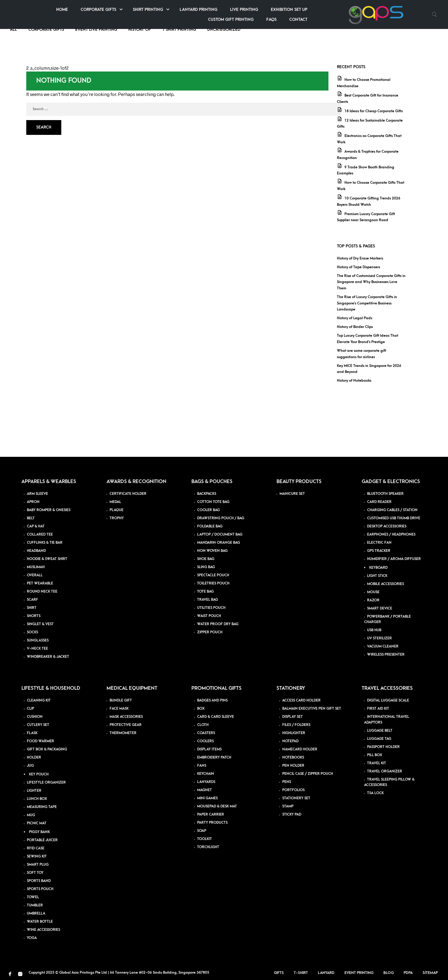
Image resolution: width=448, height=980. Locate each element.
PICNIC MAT (37, 823)
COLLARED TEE (40, 535)
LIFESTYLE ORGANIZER (46, 783)
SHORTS (34, 616)
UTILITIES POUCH (211, 608)
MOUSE (373, 592)
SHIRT (32, 608)
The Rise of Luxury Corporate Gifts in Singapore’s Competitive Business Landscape (367, 303)
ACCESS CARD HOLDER (301, 700)
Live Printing (348, 10)
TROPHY (117, 518)
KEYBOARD (378, 568)
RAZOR (373, 600)
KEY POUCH (39, 774)
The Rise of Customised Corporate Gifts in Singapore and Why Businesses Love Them (371, 282)
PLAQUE (117, 510)
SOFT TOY (35, 873)
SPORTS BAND (39, 881)
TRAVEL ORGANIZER (385, 771)
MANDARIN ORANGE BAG (219, 543)
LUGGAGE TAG (379, 739)
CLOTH (203, 725)
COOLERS (205, 741)
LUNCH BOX (37, 799)
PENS (287, 782)
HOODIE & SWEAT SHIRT (47, 559)
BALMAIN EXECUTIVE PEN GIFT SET (312, 709)
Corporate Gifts (202, 10)
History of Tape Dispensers (358, 267)
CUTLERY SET (38, 725)
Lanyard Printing (302, 10)
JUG (30, 766)
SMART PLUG (38, 865)
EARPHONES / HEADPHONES (391, 535)
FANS (202, 766)
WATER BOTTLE (40, 922)
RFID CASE (36, 848)
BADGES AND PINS (212, 700)
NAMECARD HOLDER (300, 749)
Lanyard (329, 973)
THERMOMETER (123, 733)
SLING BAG (206, 567)
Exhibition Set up (393, 10)
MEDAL (115, 502)
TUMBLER (35, 905)
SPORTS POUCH (40, 889)
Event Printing (362, 973)
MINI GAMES (207, 798)
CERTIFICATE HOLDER (128, 494)
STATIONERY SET (296, 798)
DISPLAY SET (293, 717)
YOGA (32, 938)
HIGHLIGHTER (294, 733)
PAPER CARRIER (211, 815)
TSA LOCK (375, 793)
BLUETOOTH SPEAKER (385, 494)
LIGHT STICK (377, 576)
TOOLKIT (205, 839)
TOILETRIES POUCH (213, 583)
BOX (201, 709)
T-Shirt (304, 973)
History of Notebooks (354, 381)
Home (166, 10)
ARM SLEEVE (37, 494)
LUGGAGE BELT (380, 731)
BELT (31, 518)
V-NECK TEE (37, 649)
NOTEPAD (290, 741)
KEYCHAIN (206, 774)
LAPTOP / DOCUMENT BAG (220, 535)
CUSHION (35, 717)
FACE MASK (119, 709)
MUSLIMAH (36, 567)
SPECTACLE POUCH (213, 575)
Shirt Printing (251, 10)
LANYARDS (206, 782)
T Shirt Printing (179, 29)
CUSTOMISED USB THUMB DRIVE (394, 518)
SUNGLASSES (38, 640)
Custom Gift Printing (334, 19)
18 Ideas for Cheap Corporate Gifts (374, 111)
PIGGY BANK (39, 832)
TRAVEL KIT (377, 763)
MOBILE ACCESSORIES (386, 584)
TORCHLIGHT (208, 847)
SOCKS (32, 632)
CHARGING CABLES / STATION (392, 510)
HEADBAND (36, 551)
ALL (14, 29)
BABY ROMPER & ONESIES (49, 510)
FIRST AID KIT (378, 709)
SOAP (202, 831)
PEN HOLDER (293, 766)
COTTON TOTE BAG (213, 502)
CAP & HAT (36, 526)
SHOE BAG (206, 559)
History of (140, 29)
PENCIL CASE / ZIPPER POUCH (308, 774)
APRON (33, 502)
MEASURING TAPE (42, 807)
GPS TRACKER (379, 551)
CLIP (30, 709)
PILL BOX (375, 755)
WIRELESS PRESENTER (386, 655)
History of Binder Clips (355, 327)
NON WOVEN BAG (212, 551)
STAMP (288, 806)
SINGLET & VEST (40, 624)
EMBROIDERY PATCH (214, 757)
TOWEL (33, 897)
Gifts (282, 973)
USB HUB (374, 630)
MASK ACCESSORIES (126, 717)
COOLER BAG (208, 510)
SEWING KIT (37, 856)
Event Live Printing (96, 29)
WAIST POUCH (209, 616)
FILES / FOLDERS (296, 725)
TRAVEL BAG (208, 600)
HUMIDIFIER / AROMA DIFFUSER (394, 559)
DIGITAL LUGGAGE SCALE (388, 700)
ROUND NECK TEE (42, 592)
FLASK (32, 733)
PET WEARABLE (40, 583)
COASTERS (206, 733)
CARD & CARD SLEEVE (216, 717)
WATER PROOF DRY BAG (218, 624)
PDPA (411, 973)
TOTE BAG (205, 592)
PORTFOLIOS (293, 790)
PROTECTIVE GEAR (126, 725)
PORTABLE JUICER (42, 840)
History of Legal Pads (355, 318)
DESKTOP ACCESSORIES (387, 526)
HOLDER (34, 757)
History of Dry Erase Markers (360, 258)
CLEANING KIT (39, 700)
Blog (391, 973)
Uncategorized (224, 29)
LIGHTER (34, 791)
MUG (31, 815)
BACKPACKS (207, 494)
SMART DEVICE (380, 608)
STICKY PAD (292, 815)
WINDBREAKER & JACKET (48, 657)
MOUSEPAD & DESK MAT (217, 806)
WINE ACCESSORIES (43, 930)
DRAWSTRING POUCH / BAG (221, 518)
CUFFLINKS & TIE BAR (45, 543)
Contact (402, 19)
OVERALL (35, 575)
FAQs (375, 19)
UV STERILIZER (379, 638)
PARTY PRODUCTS (212, 823)
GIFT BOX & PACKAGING (47, 749)
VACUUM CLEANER (383, 646)
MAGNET (205, 790)
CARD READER (379, 502)
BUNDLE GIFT (121, 700)
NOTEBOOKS (293, 757)
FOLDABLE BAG (210, 526)
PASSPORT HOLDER (383, 747)
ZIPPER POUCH (210, 632)
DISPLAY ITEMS (209, 749)
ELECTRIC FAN (379, 543)
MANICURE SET (292, 494)
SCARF (32, 600)
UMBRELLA (36, 913)
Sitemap (433, 973)
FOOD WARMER (40, 741)
